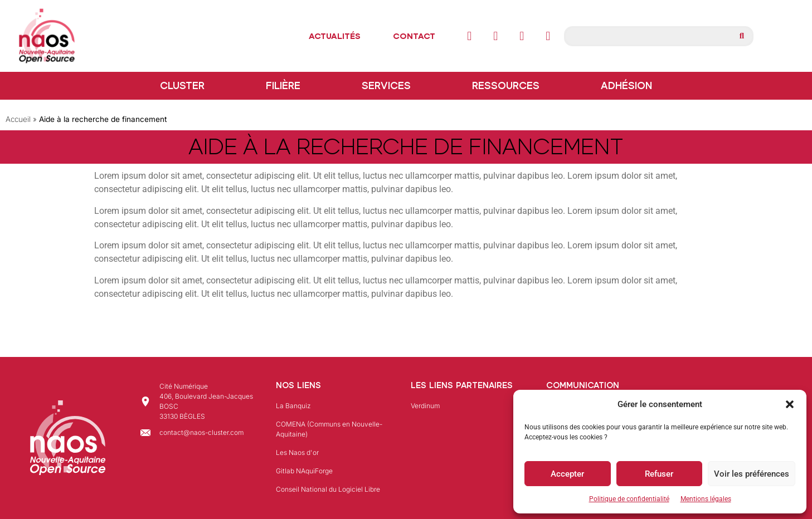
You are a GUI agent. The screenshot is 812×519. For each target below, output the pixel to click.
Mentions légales (706, 499)
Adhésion (626, 86)
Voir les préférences (752, 474)
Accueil (18, 119)
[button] (790, 404)
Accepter (567, 474)
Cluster (185, 86)
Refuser (659, 474)
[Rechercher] (742, 36)
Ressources (509, 86)
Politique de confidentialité (629, 499)
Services (389, 86)
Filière (286, 86)
